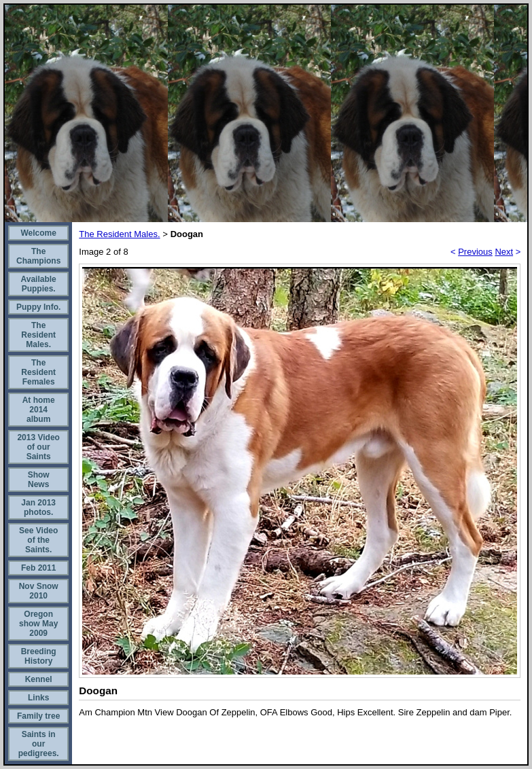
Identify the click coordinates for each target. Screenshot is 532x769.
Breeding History (39, 656)
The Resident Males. (38, 335)
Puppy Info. (38, 307)
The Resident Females (38, 372)
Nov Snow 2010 (39, 591)
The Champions (38, 256)
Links (38, 698)
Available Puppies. (39, 284)
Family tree (38, 716)
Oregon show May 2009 (38, 624)
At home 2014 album (39, 410)
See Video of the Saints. (38, 540)
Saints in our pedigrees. (39, 744)
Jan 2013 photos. (38, 507)
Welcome (38, 233)
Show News (39, 480)
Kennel (39, 679)
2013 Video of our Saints (38, 447)
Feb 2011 (38, 568)
